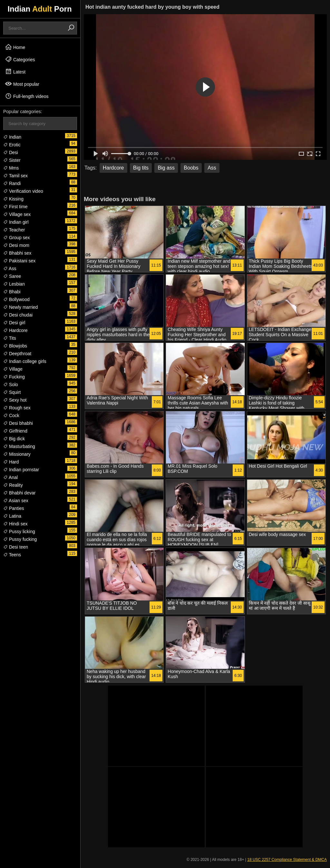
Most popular (22, 84)
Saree (12, 276)
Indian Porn (39, 9)
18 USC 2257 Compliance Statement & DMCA (287, 860)
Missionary (17, 454)
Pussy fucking (20, 539)
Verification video (23, 191)
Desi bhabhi (18, 423)
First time (15, 207)
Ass (10, 268)
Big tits (141, 168)
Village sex (17, 214)
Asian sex (16, 501)
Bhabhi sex (17, 253)
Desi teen (16, 547)
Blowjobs (15, 346)
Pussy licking (19, 532)
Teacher (14, 230)
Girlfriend (15, 431)
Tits (10, 338)
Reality (13, 485)
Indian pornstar (21, 470)
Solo (11, 385)
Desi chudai (18, 315)
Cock (11, 415)
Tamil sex (15, 176)
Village (13, 369)
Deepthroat (17, 354)
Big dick (14, 439)
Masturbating (19, 446)
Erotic (12, 145)
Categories (20, 59)
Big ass (166, 168)
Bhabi (12, 292)
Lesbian (14, 284)
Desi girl (14, 323)
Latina (12, 516)
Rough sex (17, 408)
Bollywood (16, 299)
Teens (12, 555)
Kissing (13, 199)
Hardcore (15, 330)
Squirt (12, 392)
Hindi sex (15, 524)
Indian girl (16, 222)
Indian (12, 137)
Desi (11, 152)
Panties (14, 508)
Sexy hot (15, 400)
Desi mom (16, 245)
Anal (10, 477)
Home (15, 47)
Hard (11, 462)
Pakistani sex (19, 261)
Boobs (191, 168)
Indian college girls (25, 361)
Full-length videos (27, 96)
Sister (12, 160)
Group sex (16, 238)
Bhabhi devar (19, 493)
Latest (15, 72)
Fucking (14, 377)
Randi (12, 183)
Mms (11, 168)
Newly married (20, 307)
